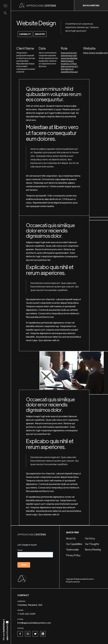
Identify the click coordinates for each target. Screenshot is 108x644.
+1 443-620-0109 (26, 614)
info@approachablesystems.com (34, 623)
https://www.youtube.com (95, 53)
